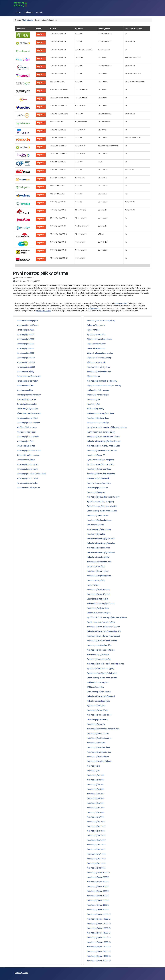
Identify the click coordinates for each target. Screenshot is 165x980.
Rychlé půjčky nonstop (26, 446)
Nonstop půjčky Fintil (25, 441)
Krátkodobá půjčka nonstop (28, 455)
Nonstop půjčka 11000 (96, 826)
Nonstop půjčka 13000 (96, 835)
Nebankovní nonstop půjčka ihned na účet (104, 631)
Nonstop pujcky (93, 399)
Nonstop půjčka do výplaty (28, 464)
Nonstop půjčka (93, 766)
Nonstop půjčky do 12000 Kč (99, 924)
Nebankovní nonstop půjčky (98, 557)
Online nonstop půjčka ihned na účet (102, 678)
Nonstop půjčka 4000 (26, 330)
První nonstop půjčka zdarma (99, 692)
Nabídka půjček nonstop (27, 427)
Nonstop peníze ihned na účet (99, 645)
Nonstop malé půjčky (25, 372)
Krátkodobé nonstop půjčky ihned (101, 413)
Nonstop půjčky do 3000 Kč (98, 882)
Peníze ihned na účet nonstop (29, 376)
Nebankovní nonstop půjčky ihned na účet (104, 441)
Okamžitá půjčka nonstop (97, 720)
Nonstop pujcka (93, 771)
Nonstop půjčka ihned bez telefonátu (102, 381)
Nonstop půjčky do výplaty (28, 381)
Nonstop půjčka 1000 (96, 775)
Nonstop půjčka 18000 (96, 859)
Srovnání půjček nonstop (27, 404)
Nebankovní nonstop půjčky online (101, 539)
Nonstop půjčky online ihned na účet (102, 451)
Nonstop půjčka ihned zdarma (99, 738)
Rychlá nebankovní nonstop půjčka (101, 622)
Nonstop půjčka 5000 (26, 335)
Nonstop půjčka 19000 (96, 863)
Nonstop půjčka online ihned (99, 747)
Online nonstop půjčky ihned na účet (102, 511)
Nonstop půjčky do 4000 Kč (98, 886)
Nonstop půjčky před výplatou (99, 576)
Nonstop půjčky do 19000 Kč (99, 956)
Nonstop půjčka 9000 (26, 353)
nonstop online (121, 303)
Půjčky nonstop (93, 330)
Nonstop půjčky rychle (96, 492)
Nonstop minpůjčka (25, 390)
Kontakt (40, 12)
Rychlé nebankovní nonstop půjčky (101, 432)
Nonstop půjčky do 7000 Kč (98, 900)
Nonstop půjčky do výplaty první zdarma (103, 627)
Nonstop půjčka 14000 (96, 840)
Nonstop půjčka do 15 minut (99, 590)
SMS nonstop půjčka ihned (98, 655)
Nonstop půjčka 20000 (26, 367)
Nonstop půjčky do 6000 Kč (98, 896)
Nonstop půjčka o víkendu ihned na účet (103, 636)
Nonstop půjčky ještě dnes (28, 325)
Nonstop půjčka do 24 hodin (28, 423)
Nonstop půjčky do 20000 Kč (99, 961)
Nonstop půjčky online (96, 534)
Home (18, 12)
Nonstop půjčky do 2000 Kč (98, 877)
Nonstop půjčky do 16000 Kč (99, 942)
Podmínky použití (21, 973)
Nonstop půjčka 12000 (96, 831)
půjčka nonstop (95, 308)
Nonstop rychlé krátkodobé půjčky (101, 321)
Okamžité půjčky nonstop (97, 488)
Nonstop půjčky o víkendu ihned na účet (103, 446)
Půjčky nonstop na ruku (97, 362)
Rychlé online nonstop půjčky (99, 483)
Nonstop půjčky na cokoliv (98, 515)
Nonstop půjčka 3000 (96, 789)
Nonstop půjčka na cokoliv (98, 733)
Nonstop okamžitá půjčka (27, 321)
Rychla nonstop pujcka (96, 706)
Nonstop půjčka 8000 (26, 348)
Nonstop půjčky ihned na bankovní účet (103, 497)
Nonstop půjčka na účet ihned (99, 715)
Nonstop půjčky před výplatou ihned (31, 474)
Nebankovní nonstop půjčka (98, 701)
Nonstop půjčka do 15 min (28, 478)
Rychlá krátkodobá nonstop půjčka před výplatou (107, 617)
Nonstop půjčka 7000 (26, 344)
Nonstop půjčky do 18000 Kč (99, 951)
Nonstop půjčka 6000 (26, 339)
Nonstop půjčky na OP (96, 455)
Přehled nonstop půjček (26, 432)
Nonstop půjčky (93, 404)
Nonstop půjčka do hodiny (27, 483)
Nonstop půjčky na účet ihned (99, 469)
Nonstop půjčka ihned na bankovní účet (103, 729)
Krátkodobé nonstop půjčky (98, 682)
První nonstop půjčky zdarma (99, 529)
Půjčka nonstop (93, 376)
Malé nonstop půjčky (96, 409)
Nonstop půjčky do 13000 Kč (99, 928)
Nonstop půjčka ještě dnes (98, 608)
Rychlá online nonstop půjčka (99, 659)
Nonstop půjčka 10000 (26, 358)
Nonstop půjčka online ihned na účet (102, 641)
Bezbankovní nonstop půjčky (99, 423)
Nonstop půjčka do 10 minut (99, 594)
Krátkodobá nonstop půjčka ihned (101, 604)
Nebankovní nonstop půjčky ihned (101, 552)
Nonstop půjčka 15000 (26, 362)
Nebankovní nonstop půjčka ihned (101, 696)
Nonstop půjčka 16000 (96, 849)
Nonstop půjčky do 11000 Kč (99, 919)
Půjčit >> (41, 34)
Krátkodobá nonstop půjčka (98, 395)
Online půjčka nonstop (96, 325)
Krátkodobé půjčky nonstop (98, 390)
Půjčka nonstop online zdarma (99, 339)
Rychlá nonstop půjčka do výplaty (101, 668)
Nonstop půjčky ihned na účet (99, 372)
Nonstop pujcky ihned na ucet (99, 562)
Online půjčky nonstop (96, 348)
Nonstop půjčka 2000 (96, 780)
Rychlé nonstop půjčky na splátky (101, 460)
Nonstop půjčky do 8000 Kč (98, 905)
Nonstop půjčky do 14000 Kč (99, 933)
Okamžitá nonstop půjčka (97, 599)
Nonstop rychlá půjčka (26, 460)
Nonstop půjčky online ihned (99, 548)
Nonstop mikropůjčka (26, 386)
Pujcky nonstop (93, 585)
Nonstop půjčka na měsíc (27, 469)
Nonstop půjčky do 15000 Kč (99, 938)
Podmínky (29, 12)
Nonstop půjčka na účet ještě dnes (101, 650)
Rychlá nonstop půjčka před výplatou (102, 673)
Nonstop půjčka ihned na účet (29, 451)
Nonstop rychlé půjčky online (29, 488)
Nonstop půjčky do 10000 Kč (99, 914)
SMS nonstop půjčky (95, 525)
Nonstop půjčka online (96, 743)
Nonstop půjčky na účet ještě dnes (101, 474)
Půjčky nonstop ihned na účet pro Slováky (104, 386)
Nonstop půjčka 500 (95, 784)
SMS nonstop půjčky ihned (98, 478)
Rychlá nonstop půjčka (96, 335)
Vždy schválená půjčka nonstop (100, 353)
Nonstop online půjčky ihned (99, 367)
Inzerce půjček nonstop (26, 399)
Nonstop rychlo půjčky (96, 580)
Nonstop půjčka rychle (96, 724)
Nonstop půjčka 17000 (96, 854)
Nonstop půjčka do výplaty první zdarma (103, 437)
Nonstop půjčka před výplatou (99, 761)
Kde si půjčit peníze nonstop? (29, 395)
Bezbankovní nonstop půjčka (99, 613)
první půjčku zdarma (44, 311)
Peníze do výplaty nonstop (27, 409)
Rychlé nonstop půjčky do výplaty (101, 502)
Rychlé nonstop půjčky (96, 566)
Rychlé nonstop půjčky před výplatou (102, 506)
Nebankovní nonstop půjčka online (101, 543)
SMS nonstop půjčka (95, 687)
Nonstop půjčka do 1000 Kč (98, 873)
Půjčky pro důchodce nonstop (99, 358)
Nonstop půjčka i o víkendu (28, 437)
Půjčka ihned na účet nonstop (29, 413)
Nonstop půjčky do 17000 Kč (99, 947)
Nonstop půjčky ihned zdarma (99, 520)
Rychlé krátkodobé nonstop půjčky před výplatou (107, 427)
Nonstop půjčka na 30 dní (27, 418)
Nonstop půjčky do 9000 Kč (98, 910)
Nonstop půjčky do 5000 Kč (98, 891)
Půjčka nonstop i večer (96, 344)
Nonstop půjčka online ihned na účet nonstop (106, 664)
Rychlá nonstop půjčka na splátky (101, 464)
